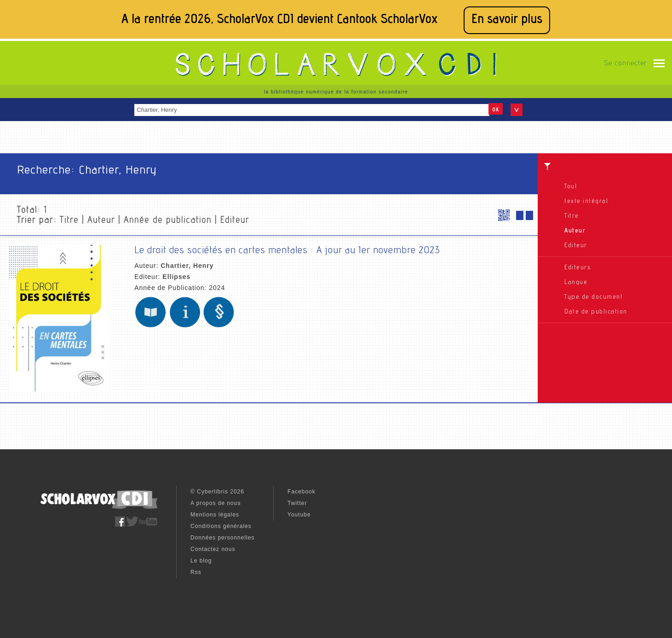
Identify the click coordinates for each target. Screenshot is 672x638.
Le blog (201, 561)
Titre (572, 216)
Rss (196, 572)
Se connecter (625, 64)
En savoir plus (507, 20)
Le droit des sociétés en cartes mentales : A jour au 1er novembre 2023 (287, 251)
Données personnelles (222, 538)
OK (496, 110)
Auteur (575, 231)
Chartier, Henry (187, 266)
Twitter (297, 503)
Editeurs (577, 268)
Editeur (576, 246)
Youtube (299, 515)
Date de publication (596, 312)
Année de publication (168, 221)
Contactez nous (213, 549)
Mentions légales (215, 515)
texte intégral (586, 202)
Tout (571, 187)
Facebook (302, 492)
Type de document (594, 297)
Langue (576, 283)
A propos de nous (215, 503)
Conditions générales (221, 526)
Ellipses (176, 277)
